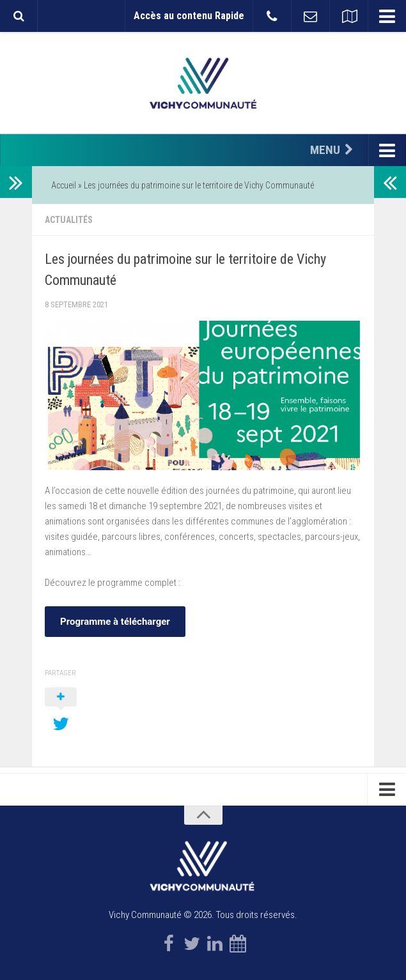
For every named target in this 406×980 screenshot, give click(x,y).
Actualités (69, 220)
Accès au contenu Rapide (189, 16)
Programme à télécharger (115, 622)
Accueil (64, 185)
